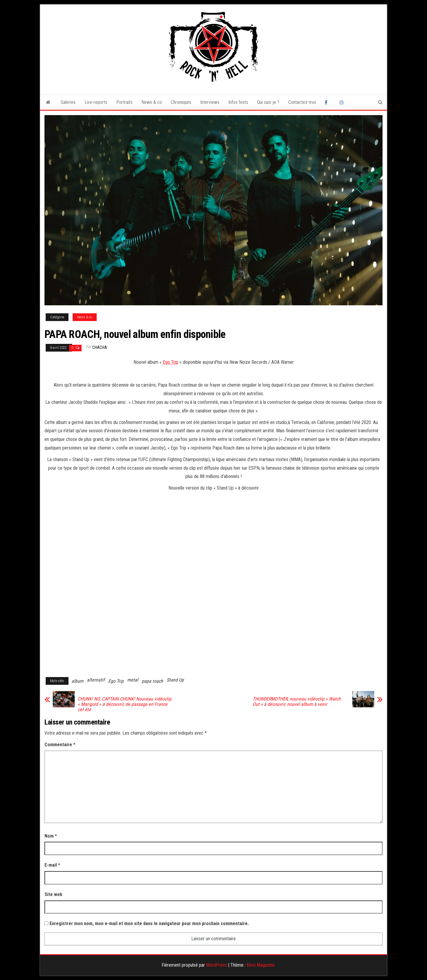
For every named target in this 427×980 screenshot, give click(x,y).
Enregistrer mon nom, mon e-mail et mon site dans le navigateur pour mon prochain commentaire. (149, 923)
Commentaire (60, 745)
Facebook (328, 102)
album (77, 681)
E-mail (52, 865)
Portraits (124, 102)
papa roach (152, 681)
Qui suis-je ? (268, 102)
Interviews (210, 102)
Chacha (100, 347)
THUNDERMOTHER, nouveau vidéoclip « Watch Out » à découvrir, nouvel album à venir (297, 702)
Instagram (342, 102)
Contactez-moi (302, 102)
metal (133, 680)
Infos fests (238, 102)
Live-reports (96, 102)
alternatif (96, 680)
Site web (53, 894)
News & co (152, 102)
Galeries (68, 102)
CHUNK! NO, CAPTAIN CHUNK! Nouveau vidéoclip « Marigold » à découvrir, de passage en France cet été (125, 704)
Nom (51, 836)
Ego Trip (171, 362)
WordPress (216, 965)
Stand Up (175, 680)
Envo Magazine (261, 965)
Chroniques (181, 102)
